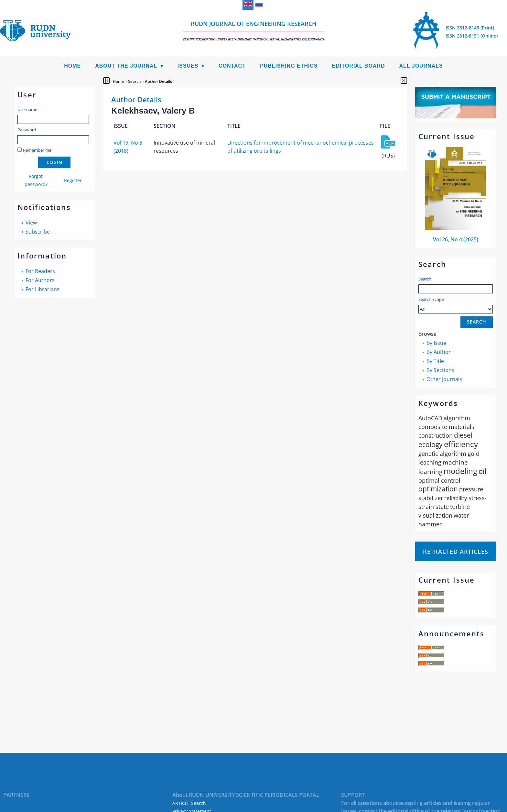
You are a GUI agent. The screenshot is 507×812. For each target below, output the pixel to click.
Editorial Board (359, 66)
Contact (232, 66)
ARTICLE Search (189, 803)
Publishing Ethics (289, 66)
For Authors (40, 280)
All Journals (421, 66)
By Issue (436, 343)
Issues (188, 66)
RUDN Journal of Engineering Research (254, 31)
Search (425, 279)
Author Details (158, 81)
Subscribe (38, 232)
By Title (435, 361)
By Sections (440, 370)
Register (73, 180)
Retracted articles (456, 552)
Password (27, 130)
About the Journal (126, 66)
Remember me (37, 150)
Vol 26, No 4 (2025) (456, 239)
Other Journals (444, 379)
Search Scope (456, 305)
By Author (439, 352)
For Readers (40, 271)
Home (72, 66)
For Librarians (43, 289)
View (31, 223)
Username (27, 109)
